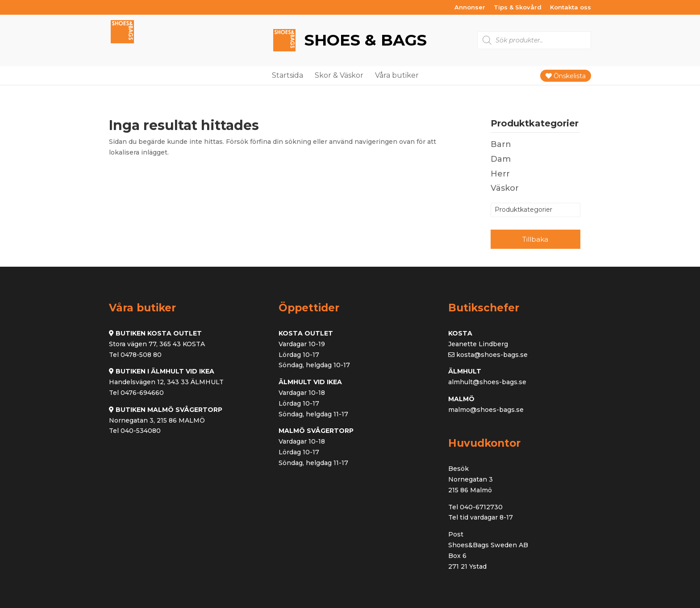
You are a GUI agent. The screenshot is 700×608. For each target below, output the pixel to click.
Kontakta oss (571, 8)
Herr (500, 174)
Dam (501, 159)
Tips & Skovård (518, 8)
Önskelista (566, 76)
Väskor (505, 188)
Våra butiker (397, 75)
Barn (501, 144)
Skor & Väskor (339, 75)
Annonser (470, 8)
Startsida (287, 75)
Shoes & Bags (363, 40)
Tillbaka (535, 239)
